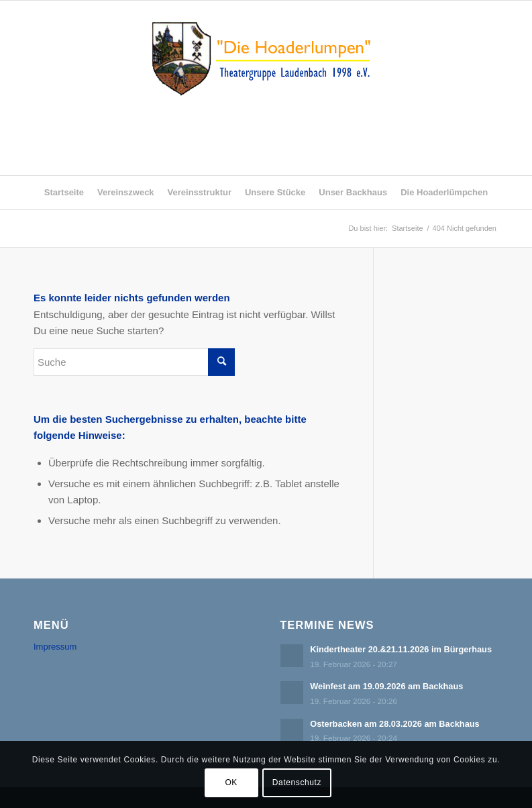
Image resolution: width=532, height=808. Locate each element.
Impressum (55, 647)
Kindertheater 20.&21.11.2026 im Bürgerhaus (401, 649)
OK (231, 782)
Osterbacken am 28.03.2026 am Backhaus (394, 724)
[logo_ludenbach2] (266, 88)
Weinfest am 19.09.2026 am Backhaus (386, 686)
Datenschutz (297, 782)
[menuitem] (64, 193)
